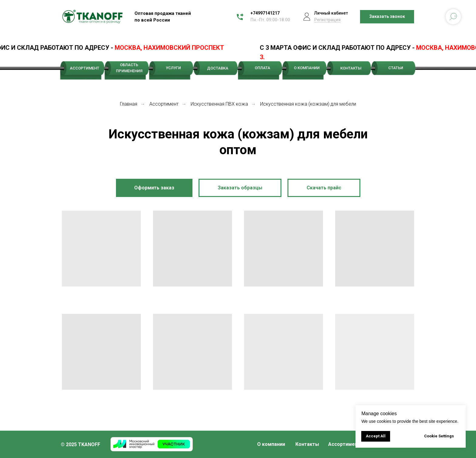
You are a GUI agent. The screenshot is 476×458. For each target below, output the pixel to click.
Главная (129, 104)
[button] (387, 17)
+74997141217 (265, 13)
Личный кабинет (331, 13)
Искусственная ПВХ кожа (219, 104)
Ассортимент (164, 104)
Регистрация (327, 20)
